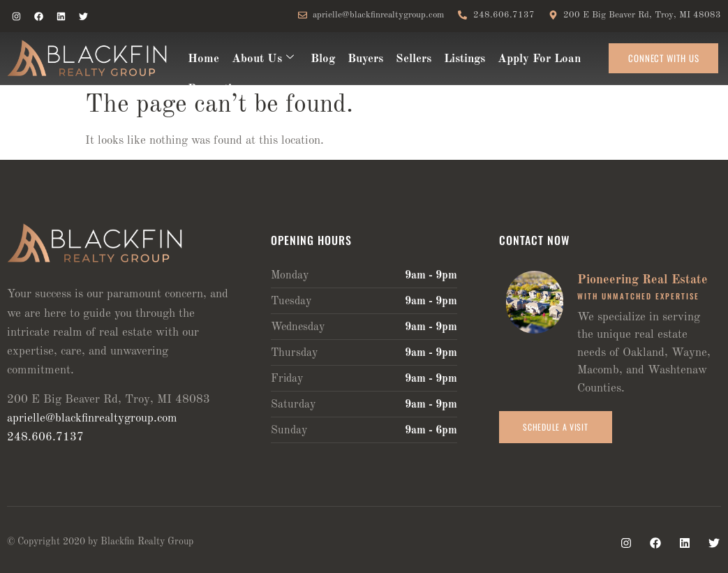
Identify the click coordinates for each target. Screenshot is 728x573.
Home (203, 59)
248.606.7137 (45, 437)
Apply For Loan (539, 59)
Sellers (414, 59)
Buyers (365, 59)
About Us (263, 59)
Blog (323, 59)
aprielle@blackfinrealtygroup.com (92, 418)
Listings (465, 59)
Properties (215, 89)
